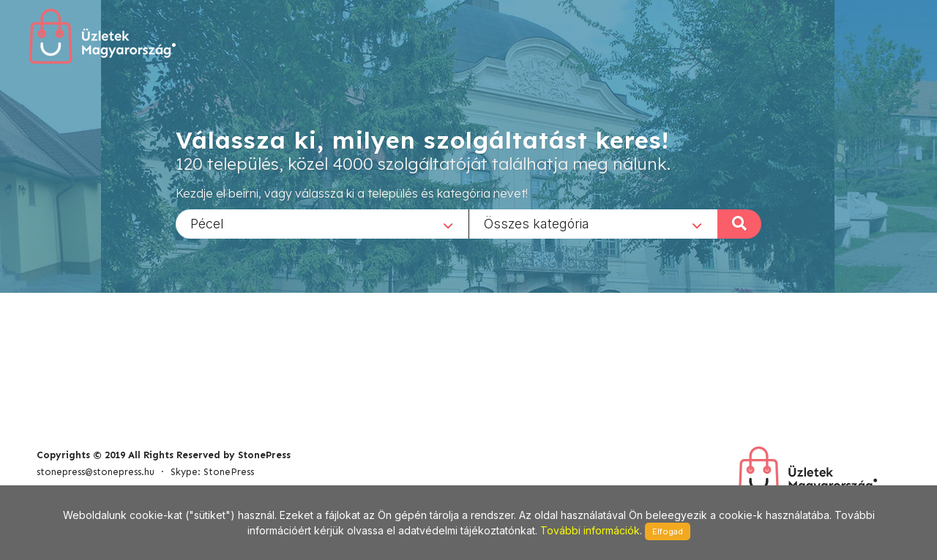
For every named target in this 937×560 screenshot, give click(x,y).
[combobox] (322, 223)
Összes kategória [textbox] (537, 223)
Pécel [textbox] (207, 223)
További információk (590, 530)
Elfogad (668, 531)
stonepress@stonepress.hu (96, 472)
